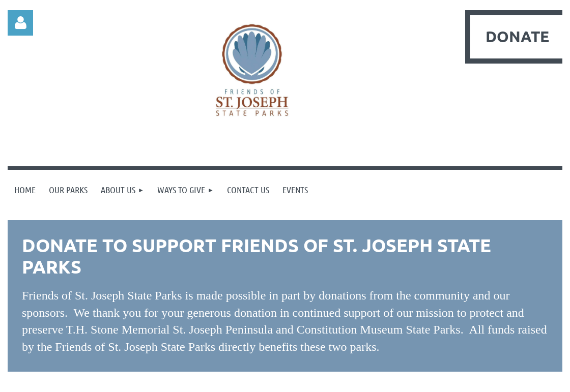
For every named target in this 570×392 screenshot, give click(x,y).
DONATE (517, 36)
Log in (20, 23)
